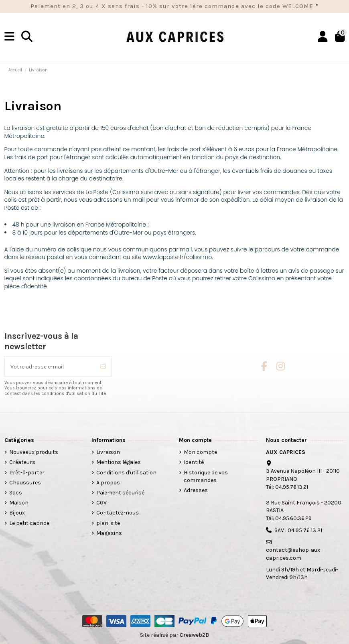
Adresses (196, 490)
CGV (101, 503)
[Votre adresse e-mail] (50, 367)
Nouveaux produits (34, 452)
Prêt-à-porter (27, 473)
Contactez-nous (118, 513)
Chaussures (25, 483)
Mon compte (200, 452)
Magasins (109, 533)
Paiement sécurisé (120, 493)
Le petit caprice (29, 523)
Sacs (16, 493)
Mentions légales (119, 462)
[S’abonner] (103, 367)
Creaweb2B (194, 635)
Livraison (108, 452)
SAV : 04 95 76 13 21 (298, 530)
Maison (19, 503)
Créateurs (22, 462)
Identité (194, 462)
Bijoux (17, 513)
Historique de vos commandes (206, 477)
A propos (108, 483)
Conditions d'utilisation (126, 473)
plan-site (108, 523)
